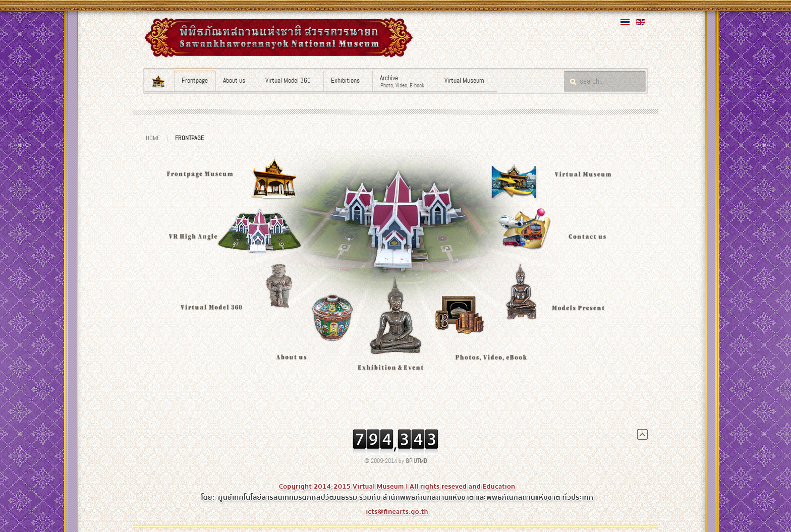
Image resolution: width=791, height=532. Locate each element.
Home (153, 138)
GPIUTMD (416, 461)
